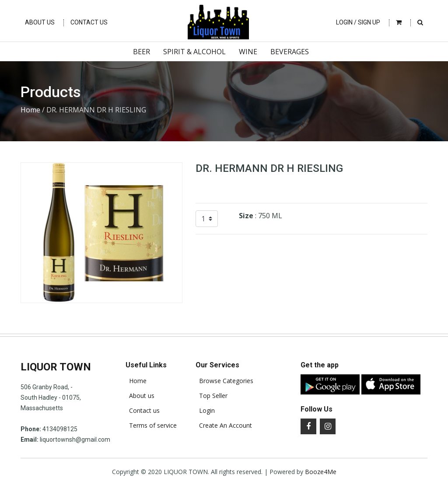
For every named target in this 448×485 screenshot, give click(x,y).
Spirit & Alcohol (194, 52)
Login (205, 411)
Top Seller (212, 396)
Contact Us (89, 22)
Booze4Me (321, 472)
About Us (40, 22)
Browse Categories (224, 381)
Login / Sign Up (358, 22)
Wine (248, 52)
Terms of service (151, 426)
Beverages (290, 52)
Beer (142, 52)
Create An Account (224, 426)
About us (140, 396)
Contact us (143, 411)
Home (30, 110)
